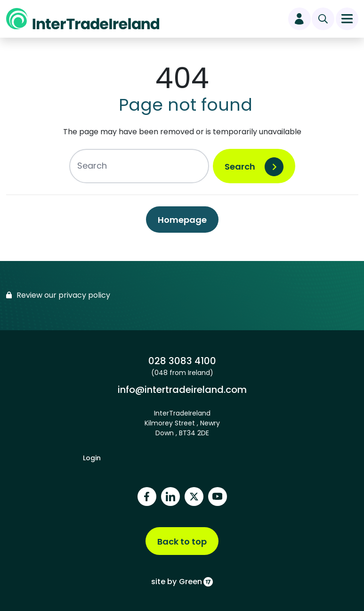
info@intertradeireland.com (182, 389)
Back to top (182, 542)
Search (240, 167)
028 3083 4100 (182, 361)
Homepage (182, 220)
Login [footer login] (92, 458)
